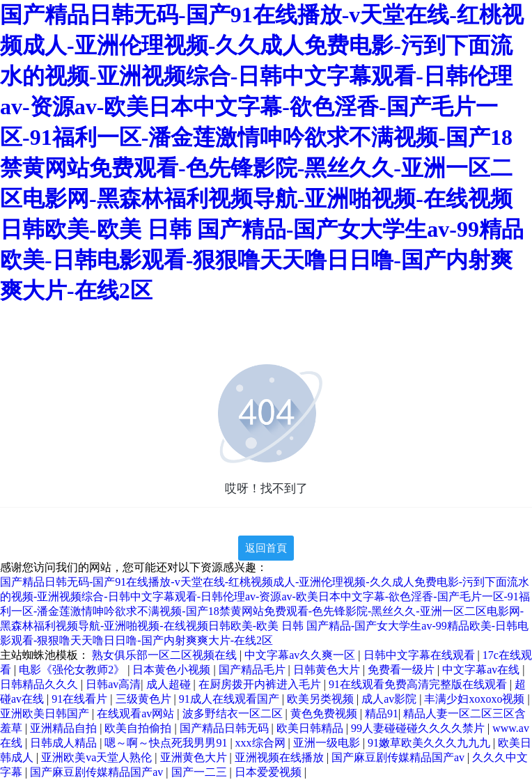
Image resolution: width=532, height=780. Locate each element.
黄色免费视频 (325, 713)
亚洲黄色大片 (195, 757)
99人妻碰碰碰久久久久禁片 (419, 728)
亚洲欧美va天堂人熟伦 (98, 757)
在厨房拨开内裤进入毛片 (261, 684)
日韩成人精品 (65, 743)
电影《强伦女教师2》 (73, 670)
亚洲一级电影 (328, 743)
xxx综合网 (262, 743)
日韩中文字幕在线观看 (421, 655)
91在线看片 (81, 699)
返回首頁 (266, 548)
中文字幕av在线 (482, 670)
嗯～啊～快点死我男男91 (167, 743)
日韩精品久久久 (40, 684)
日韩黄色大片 (328, 670)
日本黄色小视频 (173, 670)
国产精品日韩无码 (226, 728)
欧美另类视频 (322, 699)
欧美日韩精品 (311, 728)
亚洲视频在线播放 (281, 757)
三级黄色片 (145, 699)
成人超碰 (170, 684)
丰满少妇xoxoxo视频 (476, 699)
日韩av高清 (113, 684)
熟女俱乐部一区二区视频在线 (166, 655)
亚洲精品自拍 (65, 728)
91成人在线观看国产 (230, 699)
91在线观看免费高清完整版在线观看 (419, 684)
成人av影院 (390, 699)
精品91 (382, 713)
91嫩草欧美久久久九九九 (430, 743)
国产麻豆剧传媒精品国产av (399, 757)
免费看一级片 (402, 670)
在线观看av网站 (137, 713)
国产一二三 (201, 772)
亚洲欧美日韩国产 (46, 713)
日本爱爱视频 (269, 772)
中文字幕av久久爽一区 (301, 655)
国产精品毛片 (253, 670)
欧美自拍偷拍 (139, 728)
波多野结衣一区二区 (234, 713)
